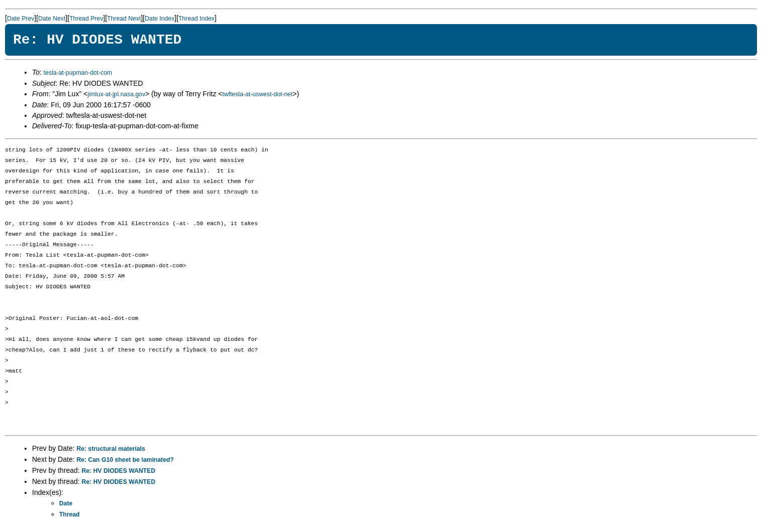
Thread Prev (86, 19)
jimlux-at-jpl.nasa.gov (117, 94)
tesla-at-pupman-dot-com (78, 73)
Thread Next (124, 19)
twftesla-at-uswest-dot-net (258, 94)
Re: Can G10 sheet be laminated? (125, 460)
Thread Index (197, 19)
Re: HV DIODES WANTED (119, 471)
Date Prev (21, 19)
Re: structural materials (111, 449)
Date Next (52, 19)
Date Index (160, 19)
